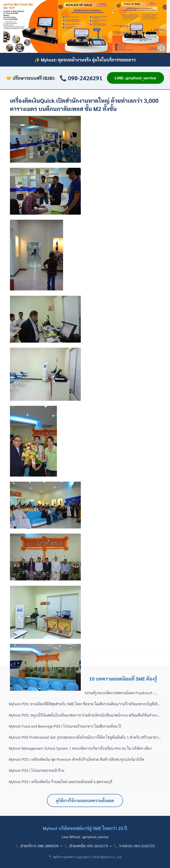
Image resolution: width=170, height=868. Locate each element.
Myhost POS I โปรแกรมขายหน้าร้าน (37, 770)
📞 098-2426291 (81, 78)
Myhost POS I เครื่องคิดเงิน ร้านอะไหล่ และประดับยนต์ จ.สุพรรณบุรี (61, 782)
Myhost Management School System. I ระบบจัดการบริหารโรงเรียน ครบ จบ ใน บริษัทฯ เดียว (80, 748)
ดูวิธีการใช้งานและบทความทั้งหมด (85, 800)
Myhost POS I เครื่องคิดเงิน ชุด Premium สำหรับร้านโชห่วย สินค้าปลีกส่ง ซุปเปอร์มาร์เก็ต (77, 759)
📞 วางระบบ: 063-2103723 (134, 846)
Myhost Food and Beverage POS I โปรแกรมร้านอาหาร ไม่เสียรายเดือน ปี (65, 726)
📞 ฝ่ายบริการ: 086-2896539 (37, 846)
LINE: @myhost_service (135, 78)
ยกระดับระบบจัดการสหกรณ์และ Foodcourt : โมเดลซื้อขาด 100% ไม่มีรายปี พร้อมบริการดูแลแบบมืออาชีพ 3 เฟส (121, 693)
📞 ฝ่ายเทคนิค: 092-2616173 (86, 846)
